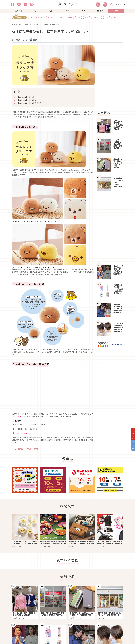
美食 (67, 11)
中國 (107, 18)
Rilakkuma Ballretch (25, 97)
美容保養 (19, 11)
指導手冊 (20, 417)
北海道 (61, 18)
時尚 (84, 11)
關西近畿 (42, 18)
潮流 (35, 11)
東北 (115, 18)
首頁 (13, 24)
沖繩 (70, 18)
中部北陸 (97, 18)
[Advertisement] (111, 77)
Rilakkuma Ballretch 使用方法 (29, 103)
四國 (87, 18)
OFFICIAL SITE (21, 433)
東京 (32, 18)
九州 (78, 18)
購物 (116, 11)
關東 (52, 18)
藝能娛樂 (100, 11)
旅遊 (51, 11)
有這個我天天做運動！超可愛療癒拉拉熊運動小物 (42, 24)
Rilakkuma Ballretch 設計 (27, 100)
